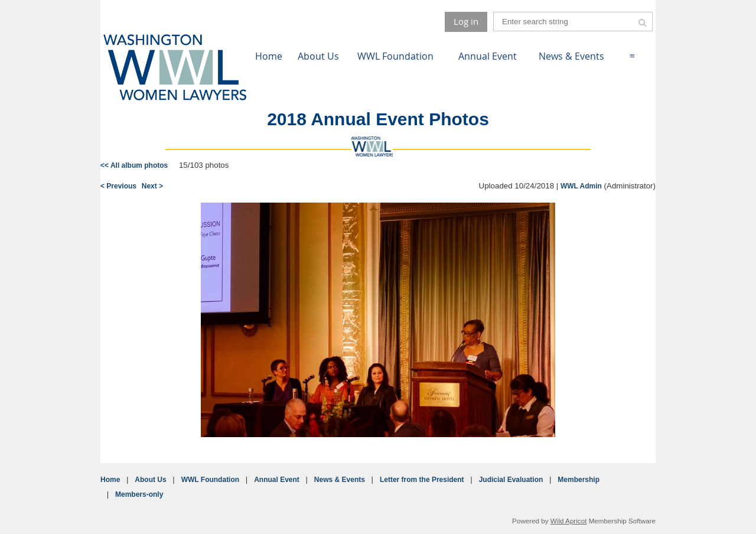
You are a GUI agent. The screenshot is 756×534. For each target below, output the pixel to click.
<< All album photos (134, 165)
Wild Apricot (569, 521)
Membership (579, 480)
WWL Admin (581, 186)
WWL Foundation (210, 480)
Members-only (139, 494)
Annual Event (277, 480)
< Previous (118, 186)
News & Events (340, 480)
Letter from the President (422, 480)
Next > (152, 186)
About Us (150, 480)
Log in (466, 21)
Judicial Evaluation (511, 480)
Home (110, 480)
